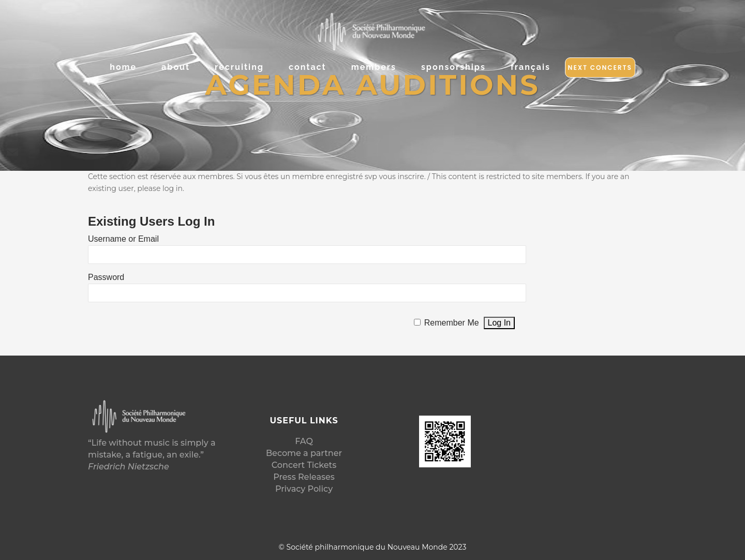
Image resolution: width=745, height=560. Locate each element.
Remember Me (452, 323)
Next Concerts (600, 68)
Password (106, 277)
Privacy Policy (304, 489)
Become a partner (304, 453)
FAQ (304, 441)
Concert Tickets (304, 465)
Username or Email (123, 239)
